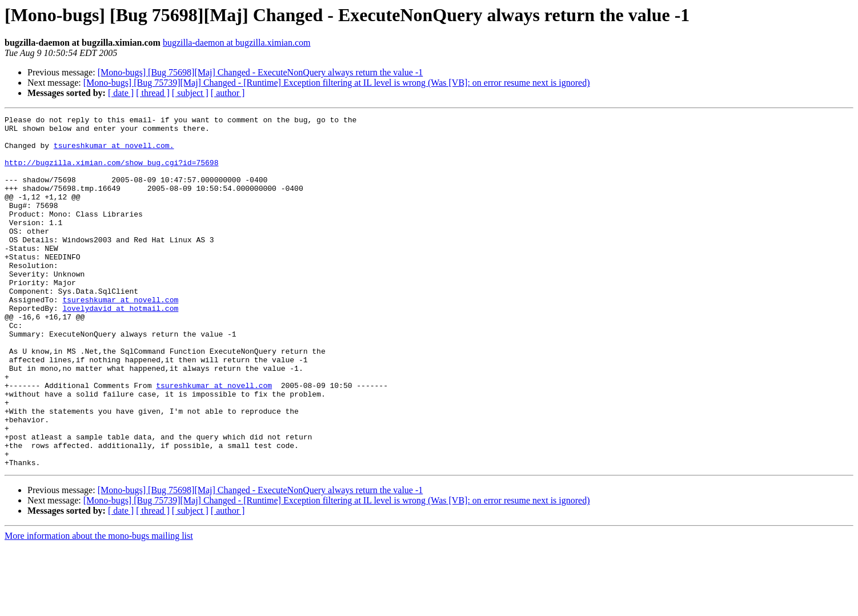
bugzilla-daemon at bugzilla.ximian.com (237, 43)
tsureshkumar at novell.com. (114, 152)
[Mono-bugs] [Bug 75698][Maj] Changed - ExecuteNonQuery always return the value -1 (260, 72)
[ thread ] (153, 93)
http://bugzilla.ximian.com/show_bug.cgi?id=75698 (111, 173)
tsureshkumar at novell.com (120, 337)
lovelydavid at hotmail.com (120, 347)
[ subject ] (190, 93)
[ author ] (228, 93)
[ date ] (121, 93)
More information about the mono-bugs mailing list (99, 606)
